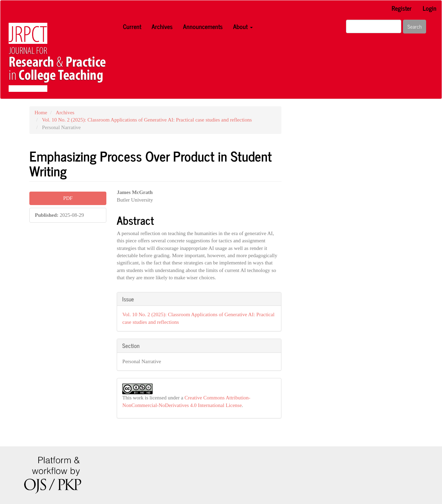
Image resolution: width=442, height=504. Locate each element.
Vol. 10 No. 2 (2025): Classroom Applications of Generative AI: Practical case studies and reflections (147, 120)
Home (41, 113)
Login (430, 8)
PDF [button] (68, 198)
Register (402, 8)
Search (415, 26)
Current (132, 26)
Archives (162, 26)
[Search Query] (374, 26)
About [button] (243, 26)
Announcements (203, 26)
